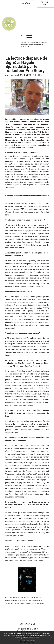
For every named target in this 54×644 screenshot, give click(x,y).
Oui (20, 641)
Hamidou (13, 75)
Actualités (31, 43)
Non (24, 641)
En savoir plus (30, 641)
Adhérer (26, 3)
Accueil (24, 43)
